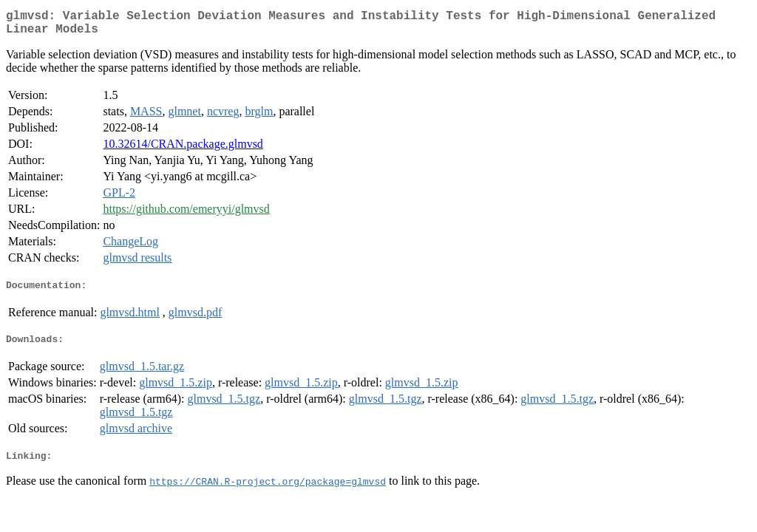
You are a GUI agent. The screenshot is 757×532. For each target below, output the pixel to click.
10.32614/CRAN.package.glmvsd (183, 150)
